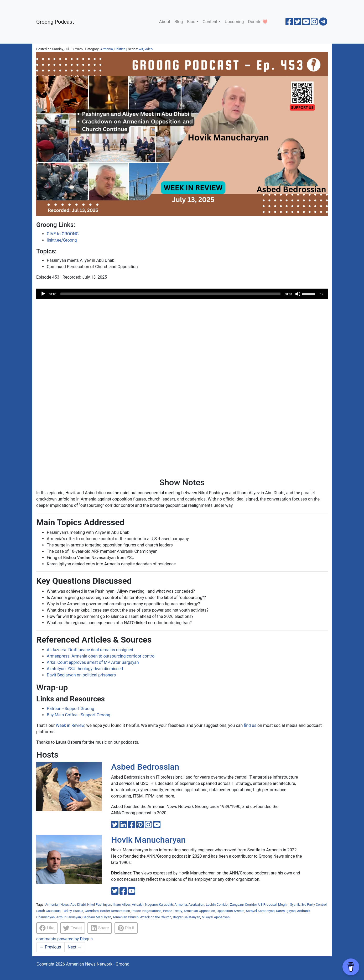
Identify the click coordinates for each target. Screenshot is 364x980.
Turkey (67, 911)
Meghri (283, 905)
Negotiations (152, 911)
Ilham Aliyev (122, 905)
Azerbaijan (196, 905)
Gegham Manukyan (97, 917)
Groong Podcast (55, 22)
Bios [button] (191, 22)
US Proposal (268, 905)
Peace (136, 911)
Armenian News (57, 905)
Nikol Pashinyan (99, 905)
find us (250, 725)
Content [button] (210, 22)
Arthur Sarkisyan (69, 917)
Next (75, 947)
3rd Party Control (314, 905)
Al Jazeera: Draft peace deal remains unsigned (90, 650)
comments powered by (64, 939)
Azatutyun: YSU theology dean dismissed (85, 669)
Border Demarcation (115, 911)
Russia (78, 911)
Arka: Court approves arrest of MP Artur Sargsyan (93, 662)
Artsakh (138, 905)
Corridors (92, 911)
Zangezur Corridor (243, 905)
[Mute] (298, 294)
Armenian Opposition (199, 911)
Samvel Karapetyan (260, 911)
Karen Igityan (286, 911)
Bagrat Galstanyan (186, 917)
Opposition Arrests (231, 911)
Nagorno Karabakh (159, 905)
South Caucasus (48, 911)
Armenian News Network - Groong (98, 964)
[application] (182, 294)
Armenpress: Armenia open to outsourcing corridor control (101, 656)
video (149, 49)
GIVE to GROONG (63, 234)
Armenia (107, 49)
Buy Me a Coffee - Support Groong (79, 715)
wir (141, 49)
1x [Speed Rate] (321, 294)
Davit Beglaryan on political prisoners (81, 675)
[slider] (170, 294)
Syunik (295, 905)
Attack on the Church (156, 917)
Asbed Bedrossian (145, 767)
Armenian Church (126, 917)
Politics (120, 49)
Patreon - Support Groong (71, 709)
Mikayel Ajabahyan (216, 917)
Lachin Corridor (217, 905)
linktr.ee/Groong (62, 240)
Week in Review (70, 725)
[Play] (43, 294)
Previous (50, 947)
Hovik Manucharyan (148, 840)
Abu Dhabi (78, 905)
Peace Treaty (172, 911)
